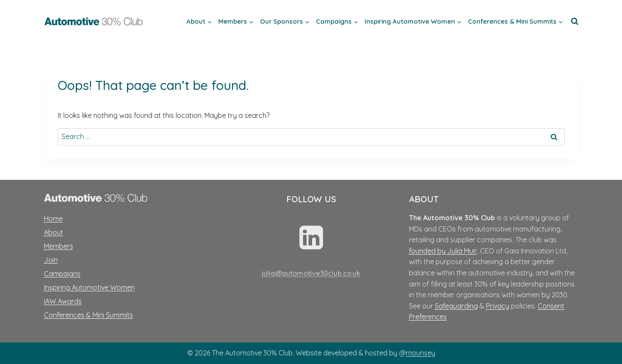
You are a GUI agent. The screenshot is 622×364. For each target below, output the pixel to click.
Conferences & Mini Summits (88, 315)
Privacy (498, 306)
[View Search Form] (575, 22)
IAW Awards (63, 301)
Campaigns (62, 274)
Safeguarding (456, 306)
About (54, 232)
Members (59, 246)
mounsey (421, 353)
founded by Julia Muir (443, 251)
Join (51, 260)
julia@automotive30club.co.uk (311, 273)
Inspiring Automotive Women (89, 287)
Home (53, 219)
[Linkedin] (311, 238)
